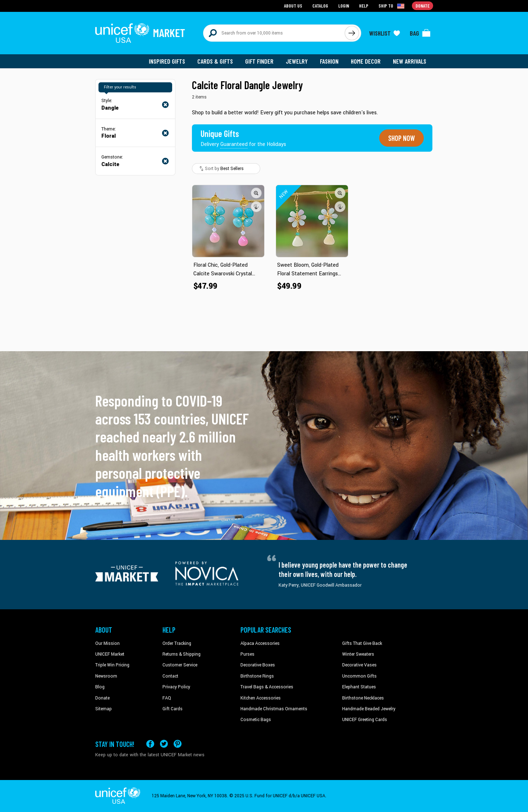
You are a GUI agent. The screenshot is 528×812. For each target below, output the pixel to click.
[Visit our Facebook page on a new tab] (150, 744)
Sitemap (104, 709)
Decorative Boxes (258, 665)
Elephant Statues (359, 687)
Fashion (329, 61)
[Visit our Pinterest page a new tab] (178, 744)
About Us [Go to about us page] (293, 6)
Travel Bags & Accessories (267, 687)
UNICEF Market (110, 654)
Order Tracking (177, 643)
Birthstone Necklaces (363, 698)
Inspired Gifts (167, 61)
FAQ (167, 698)
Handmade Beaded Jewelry (369, 709)
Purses (247, 654)
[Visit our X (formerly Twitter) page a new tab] (164, 744)
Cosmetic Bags (256, 720)
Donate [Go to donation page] (423, 6)
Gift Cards (173, 709)
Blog (100, 687)
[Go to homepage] (140, 33)
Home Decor (366, 61)
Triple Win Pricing (112, 665)
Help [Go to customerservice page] (364, 6)
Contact (170, 676)
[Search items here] (274, 33)
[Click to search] (352, 33)
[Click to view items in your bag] (420, 33)
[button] (256, 193)
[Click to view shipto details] (392, 6)
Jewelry (297, 61)
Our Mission (107, 643)
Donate (102, 698)
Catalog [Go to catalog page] (320, 6)
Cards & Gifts (215, 61)
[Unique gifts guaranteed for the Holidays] (243, 138)
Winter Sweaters (358, 654)
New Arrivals (410, 61)
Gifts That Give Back (362, 643)
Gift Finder (259, 61)
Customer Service (180, 665)
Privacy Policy (176, 687)
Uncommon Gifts (359, 676)
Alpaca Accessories (260, 643)
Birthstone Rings (257, 676)
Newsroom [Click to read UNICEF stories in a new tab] (106, 676)
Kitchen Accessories (261, 698)
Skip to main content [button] (264, 0)
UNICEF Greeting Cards (365, 720)
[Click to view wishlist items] (385, 33)
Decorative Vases (359, 665)
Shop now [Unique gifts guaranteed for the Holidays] (401, 138)
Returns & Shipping (182, 654)
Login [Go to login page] (344, 6)
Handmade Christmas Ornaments (274, 709)
